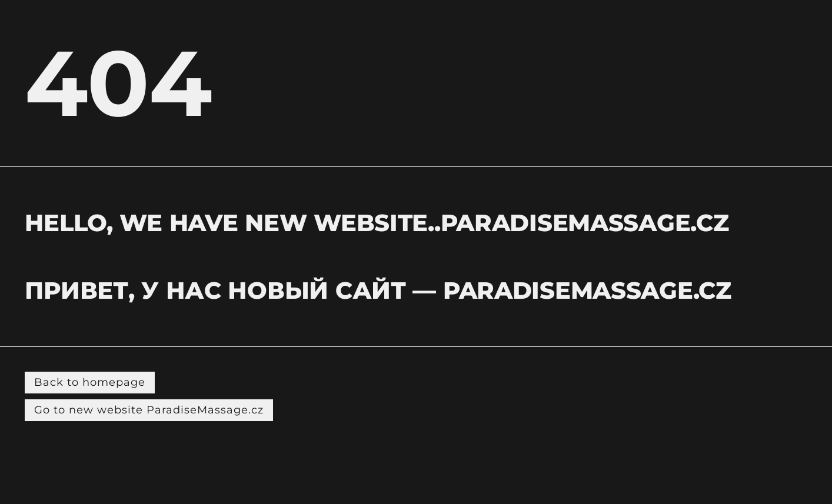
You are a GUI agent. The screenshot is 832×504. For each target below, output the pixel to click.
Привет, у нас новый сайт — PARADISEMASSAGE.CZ (378, 290)
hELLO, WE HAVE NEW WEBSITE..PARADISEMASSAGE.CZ (377, 223)
